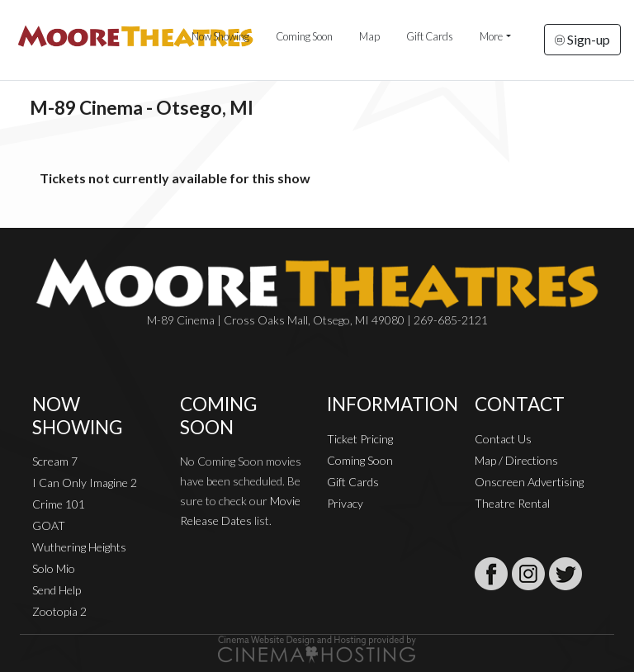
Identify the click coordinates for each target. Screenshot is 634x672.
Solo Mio (54, 568)
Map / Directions (516, 460)
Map (369, 36)
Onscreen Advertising (529, 482)
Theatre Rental (512, 503)
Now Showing (220, 36)
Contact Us (503, 439)
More (491, 36)
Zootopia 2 (59, 611)
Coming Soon (304, 36)
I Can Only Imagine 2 (85, 483)
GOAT (49, 525)
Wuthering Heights (79, 547)
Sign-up (582, 39)
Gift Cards (430, 36)
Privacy (345, 503)
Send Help (57, 590)
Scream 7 (55, 461)
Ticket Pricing (360, 439)
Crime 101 (59, 504)
